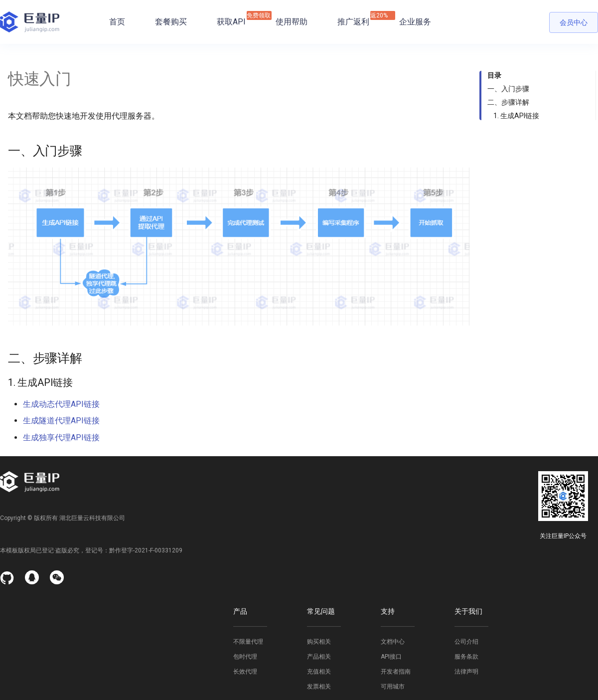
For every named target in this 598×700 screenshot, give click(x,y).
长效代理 (245, 672)
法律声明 (466, 672)
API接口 (391, 657)
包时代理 (245, 657)
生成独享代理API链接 (61, 437)
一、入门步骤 (508, 89)
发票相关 (319, 687)
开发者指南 (396, 672)
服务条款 (466, 657)
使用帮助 (292, 22)
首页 (117, 22)
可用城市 (393, 687)
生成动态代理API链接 (61, 404)
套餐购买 (171, 22)
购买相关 (319, 642)
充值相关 (319, 672)
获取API (231, 19)
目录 (494, 75)
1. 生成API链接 (516, 116)
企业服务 (415, 22)
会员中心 (574, 22)
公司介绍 (466, 642)
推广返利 (353, 19)
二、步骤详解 (508, 102)
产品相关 (319, 657)
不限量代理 (248, 642)
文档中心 (393, 642)
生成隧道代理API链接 (61, 421)
